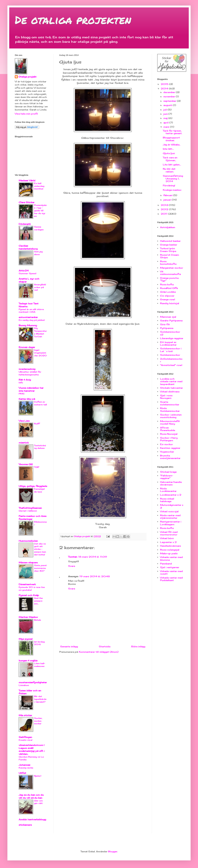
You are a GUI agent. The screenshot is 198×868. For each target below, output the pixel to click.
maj (166, 118)
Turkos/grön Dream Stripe (168, 250)
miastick (24, 443)
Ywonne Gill (26, 464)
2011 (165, 214)
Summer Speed (27, 273)
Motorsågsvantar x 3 (172, 506)
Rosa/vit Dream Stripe (170, 256)
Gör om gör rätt (38, 802)
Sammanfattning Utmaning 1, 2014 (173, 179)
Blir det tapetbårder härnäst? (40, 699)
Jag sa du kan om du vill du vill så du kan (31, 796)
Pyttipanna (167, 328)
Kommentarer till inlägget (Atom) (99, 652)
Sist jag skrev (38, 253)
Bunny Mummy (28, 325)
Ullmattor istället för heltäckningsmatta (30, 373)
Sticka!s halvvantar (171, 388)
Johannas (25, 765)
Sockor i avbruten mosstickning (171, 416)
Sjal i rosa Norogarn (166, 397)
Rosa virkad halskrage (167, 500)
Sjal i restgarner (170, 567)
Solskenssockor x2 (170, 333)
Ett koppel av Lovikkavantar (168, 343)
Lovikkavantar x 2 (171, 495)
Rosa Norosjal (169, 434)
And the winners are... (38, 601)
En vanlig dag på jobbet (32, 320)
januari (168, 200)
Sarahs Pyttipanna (171, 321)
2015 (165, 84)
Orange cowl (168, 299)
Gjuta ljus (169, 153)
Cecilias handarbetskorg (28, 247)
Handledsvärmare (170, 546)
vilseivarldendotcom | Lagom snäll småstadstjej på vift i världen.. (32, 750)
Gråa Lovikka (168, 292)
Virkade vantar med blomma (171, 558)
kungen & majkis (28, 661)
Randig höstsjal (170, 303)
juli (166, 110)
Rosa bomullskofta (168, 263)
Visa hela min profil (26, 114)
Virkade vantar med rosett (171, 572)
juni (166, 114)
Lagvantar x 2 (168, 542)
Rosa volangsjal (170, 550)
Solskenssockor (170, 355)
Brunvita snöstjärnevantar (170, 457)
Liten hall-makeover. (40, 665)
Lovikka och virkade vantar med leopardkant (171, 381)
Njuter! (38, 776)
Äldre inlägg (138, 646)
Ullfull (22, 773)
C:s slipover (167, 296)
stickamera (25, 825)
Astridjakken (168, 227)
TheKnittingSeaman (30, 508)
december (170, 92)
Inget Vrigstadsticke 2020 (40, 353)
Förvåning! (169, 185)
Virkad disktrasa (170, 392)
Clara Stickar (27, 202)
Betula (37, 620)
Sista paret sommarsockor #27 (40, 568)
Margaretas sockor (172, 268)
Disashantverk (27, 584)
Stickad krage (168, 472)
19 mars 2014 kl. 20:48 (95, 576)
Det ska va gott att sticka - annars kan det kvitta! (40, 549)
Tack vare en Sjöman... (170, 159)
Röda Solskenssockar (170, 409)
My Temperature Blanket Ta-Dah (40, 332)
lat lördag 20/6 (39, 643)
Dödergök (25, 224)
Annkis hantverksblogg (32, 819)
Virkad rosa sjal (169, 511)
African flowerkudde (168, 429)
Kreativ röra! (26, 740)
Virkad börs (167, 538)
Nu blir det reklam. (169, 170)
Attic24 (24, 271)
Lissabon (24, 685)
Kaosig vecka (26, 768)
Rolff (37, 424)
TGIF (37, 467)
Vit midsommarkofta (170, 273)
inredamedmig (27, 369)
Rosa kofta (167, 284)
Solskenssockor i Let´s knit (171, 350)
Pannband (166, 564)
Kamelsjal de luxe (39, 490)
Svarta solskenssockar (170, 403)
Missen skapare (28, 562)
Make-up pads (169, 553)
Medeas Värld (27, 180)
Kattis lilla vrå (27, 399)
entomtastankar (28, 317)
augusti (168, 105)
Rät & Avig (25, 380)
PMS (22, 394)
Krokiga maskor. (172, 190)
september (170, 101)
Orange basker (169, 245)
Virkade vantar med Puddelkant (171, 579)
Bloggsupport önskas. (171, 139)
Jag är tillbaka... (172, 145)
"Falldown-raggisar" (167, 477)
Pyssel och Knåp (29, 595)
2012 (165, 209)
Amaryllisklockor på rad (40, 287)
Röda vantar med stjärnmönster (170, 517)
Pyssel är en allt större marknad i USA (31, 311)
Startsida (105, 646)
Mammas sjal (168, 317)
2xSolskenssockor (171, 360)
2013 (165, 205)
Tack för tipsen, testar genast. (172, 132)
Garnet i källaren (28, 511)
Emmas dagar (27, 347)
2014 (165, 89)
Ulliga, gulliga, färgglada (33, 486)
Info (21, 383)
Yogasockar (167, 452)
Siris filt (165, 324)
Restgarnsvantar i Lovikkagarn (171, 523)
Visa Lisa (24, 421)
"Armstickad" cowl (171, 365)
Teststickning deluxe (40, 447)
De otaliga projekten (73, 20)
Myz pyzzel (26, 639)
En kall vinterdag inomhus (39, 186)
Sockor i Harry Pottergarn (169, 439)
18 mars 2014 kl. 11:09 (93, 557)
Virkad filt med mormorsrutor (169, 533)
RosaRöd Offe (169, 288)
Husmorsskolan (28, 541)
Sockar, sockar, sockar (38, 721)
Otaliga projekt (27, 77)
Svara (72, 566)
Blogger (113, 851)
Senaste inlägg (69, 646)
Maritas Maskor (28, 617)
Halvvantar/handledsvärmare (171, 483)
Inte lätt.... (168, 149)
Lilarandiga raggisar (172, 338)
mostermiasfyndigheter (33, 682)
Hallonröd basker (170, 241)
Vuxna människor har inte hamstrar (31, 389)
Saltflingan (25, 737)
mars (167, 127)
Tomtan (73, 557)
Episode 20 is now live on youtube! (32, 589)
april (166, 123)
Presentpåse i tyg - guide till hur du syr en (40, 211)
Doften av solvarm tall (40, 403)
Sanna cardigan (39, 228)
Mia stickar (25, 715)
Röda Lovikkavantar (168, 490)
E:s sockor (166, 444)
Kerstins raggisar (170, 448)
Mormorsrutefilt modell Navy (170, 422)
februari (168, 195)
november (170, 96)
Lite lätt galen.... (172, 165)
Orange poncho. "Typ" (170, 279)
